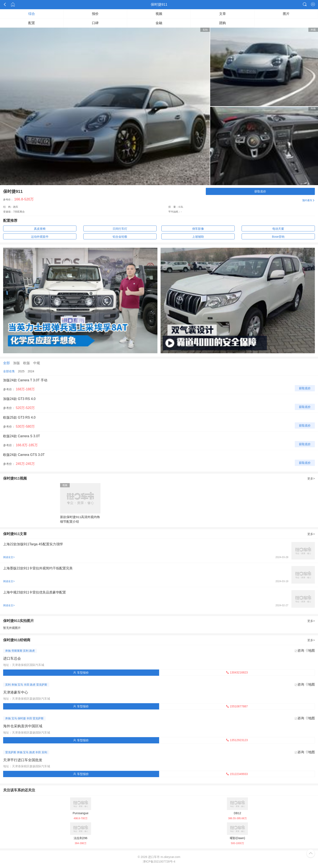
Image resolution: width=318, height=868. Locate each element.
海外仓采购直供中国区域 (23, 726)
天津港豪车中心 (16, 692)
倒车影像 (198, 229)
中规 (37, 363)
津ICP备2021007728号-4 (159, 862)
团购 (223, 23)
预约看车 (309, 200)
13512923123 (237, 740)
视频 (159, 14)
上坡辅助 (198, 237)
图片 (286, 14)
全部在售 (9, 371)
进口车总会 (12, 658)
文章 (223, 14)
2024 (31, 371)
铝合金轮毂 (120, 237)
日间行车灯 (120, 229)
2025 (21, 371)
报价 (95, 14)
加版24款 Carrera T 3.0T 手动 (25, 380)
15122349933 (237, 774)
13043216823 (237, 672)
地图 (312, 651)
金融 (159, 23)
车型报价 (81, 673)
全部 (6, 363)
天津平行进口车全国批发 (23, 760)
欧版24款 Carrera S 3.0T (22, 436)
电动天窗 (278, 229)
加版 (17, 363)
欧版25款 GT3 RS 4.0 (19, 417)
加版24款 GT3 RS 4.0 (19, 399)
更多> (311, 478)
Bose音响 (278, 237)
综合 (32, 14)
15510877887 (237, 706)
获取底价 (260, 191)
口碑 (95, 23)
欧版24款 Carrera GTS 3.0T (24, 455)
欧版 (27, 363)
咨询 (301, 651)
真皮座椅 (40, 229)
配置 (32, 23)
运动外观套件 (40, 237)
